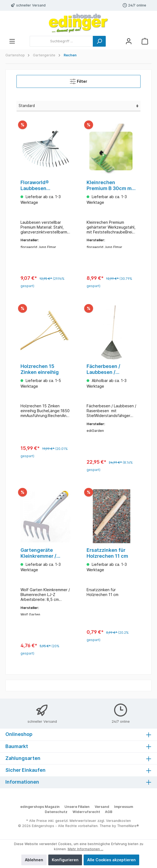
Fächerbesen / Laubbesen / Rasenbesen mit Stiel (105, 370)
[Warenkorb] (145, 41)
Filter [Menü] (78, 80)
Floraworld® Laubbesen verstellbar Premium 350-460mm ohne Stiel (44, 185)
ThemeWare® (128, 826)
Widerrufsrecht (86, 812)
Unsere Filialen (77, 807)
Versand (102, 807)
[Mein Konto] (129, 41)
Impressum (124, 807)
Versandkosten (118, 821)
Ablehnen (34, 860)
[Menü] (12, 41)
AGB (109, 812)
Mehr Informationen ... (86, 849)
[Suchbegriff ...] (61, 41)
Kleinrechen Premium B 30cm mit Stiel (111, 185)
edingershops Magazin (40, 807)
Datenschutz (56, 812)
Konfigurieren (65, 860)
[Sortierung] (78, 106)
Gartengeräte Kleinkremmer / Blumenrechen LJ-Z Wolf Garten (44, 554)
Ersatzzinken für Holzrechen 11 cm (107, 554)
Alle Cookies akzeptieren (111, 860)
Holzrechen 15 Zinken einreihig (40, 370)
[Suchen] (99, 41)
